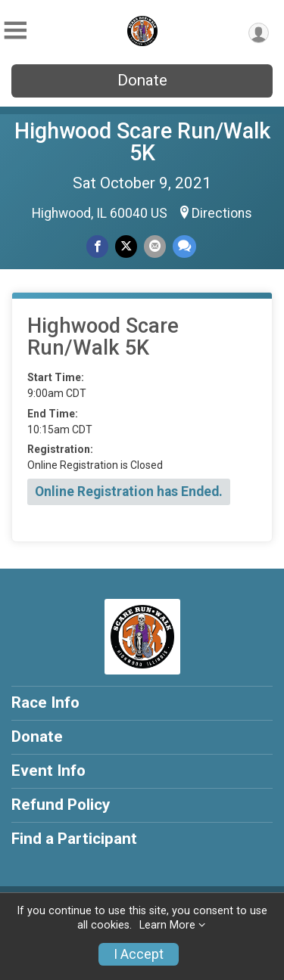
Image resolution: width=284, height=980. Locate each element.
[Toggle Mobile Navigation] (15, 31)
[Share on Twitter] (126, 246)
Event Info (48, 771)
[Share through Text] (184, 246)
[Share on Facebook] (97, 246)
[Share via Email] (155, 246)
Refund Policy (61, 805)
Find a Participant (74, 839)
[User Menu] (259, 33)
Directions (222, 213)
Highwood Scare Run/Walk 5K (142, 142)
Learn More (167, 925)
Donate (142, 80)
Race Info (45, 702)
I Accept (139, 954)
